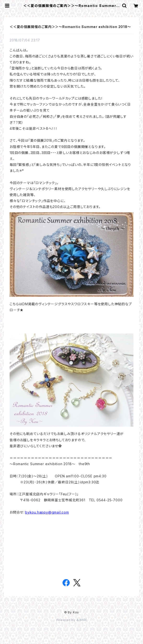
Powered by (72, 620)
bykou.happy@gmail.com (47, 512)
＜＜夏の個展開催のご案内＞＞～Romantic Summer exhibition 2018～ (70, 27)
